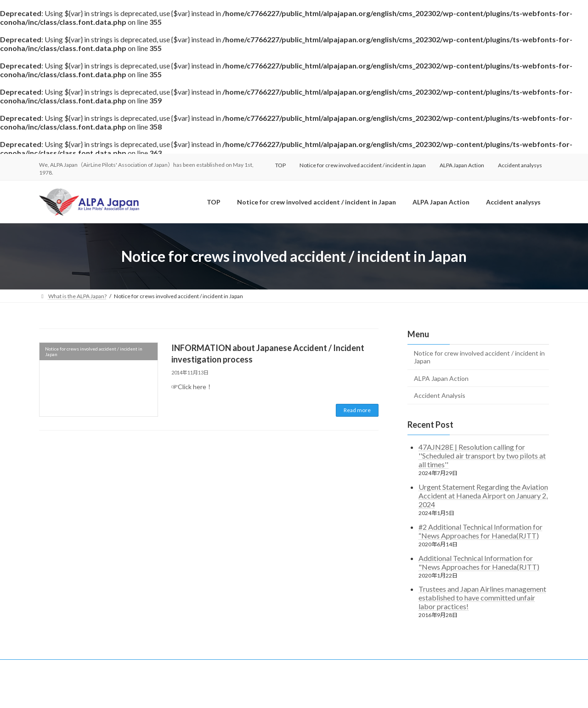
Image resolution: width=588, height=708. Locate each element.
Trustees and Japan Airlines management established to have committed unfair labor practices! (482, 598)
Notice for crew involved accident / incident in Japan (363, 165)
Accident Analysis (440, 395)
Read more (357, 410)
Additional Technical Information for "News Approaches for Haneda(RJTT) (479, 562)
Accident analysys (520, 165)
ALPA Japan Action (462, 165)
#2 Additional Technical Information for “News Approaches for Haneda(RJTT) (481, 531)
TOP (280, 165)
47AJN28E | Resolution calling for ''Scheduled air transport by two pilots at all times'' (482, 456)
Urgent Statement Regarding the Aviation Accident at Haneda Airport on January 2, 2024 (483, 496)
